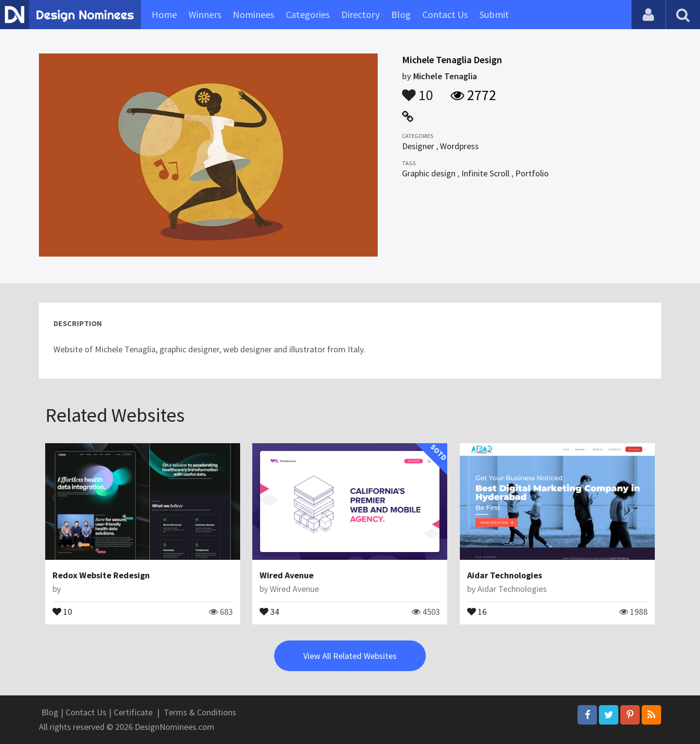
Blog (401, 14)
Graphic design (429, 173)
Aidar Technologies (505, 575)
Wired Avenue (287, 575)
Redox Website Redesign (101, 575)
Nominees (254, 14)
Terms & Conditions (200, 712)
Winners (205, 14)
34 (269, 611)
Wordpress (459, 146)
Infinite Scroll (485, 173)
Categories (308, 14)
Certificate (133, 712)
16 (477, 611)
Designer (418, 146)
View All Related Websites (350, 656)
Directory (360, 14)
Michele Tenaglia (445, 76)
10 (418, 90)
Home (164, 14)
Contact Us (445, 14)
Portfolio (532, 173)
